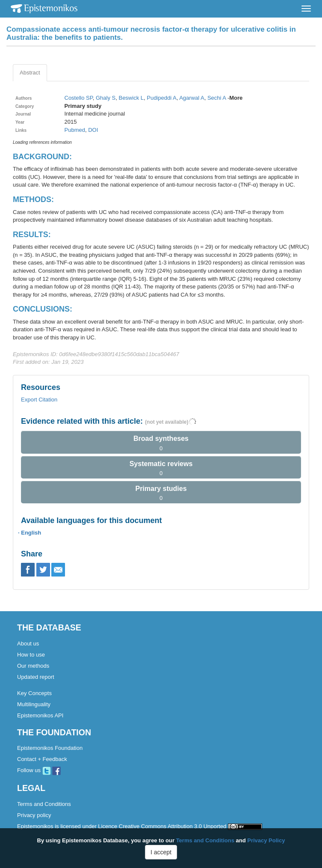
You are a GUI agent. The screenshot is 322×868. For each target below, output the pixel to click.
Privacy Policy (266, 840)
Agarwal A (192, 98)
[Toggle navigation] (306, 9)
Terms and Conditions (44, 804)
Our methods (33, 666)
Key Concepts (34, 693)
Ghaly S (106, 98)
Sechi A (217, 98)
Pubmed (75, 130)
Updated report (36, 677)
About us (28, 644)
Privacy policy (34, 815)
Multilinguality (34, 704)
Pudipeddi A (161, 98)
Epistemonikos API (40, 715)
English (31, 533)
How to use (31, 655)
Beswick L (131, 98)
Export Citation (39, 400)
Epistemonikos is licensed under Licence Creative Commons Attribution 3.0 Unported (140, 826)
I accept (161, 852)
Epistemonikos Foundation (50, 748)
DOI (93, 130)
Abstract (30, 73)
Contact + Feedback (42, 759)
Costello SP (79, 98)
